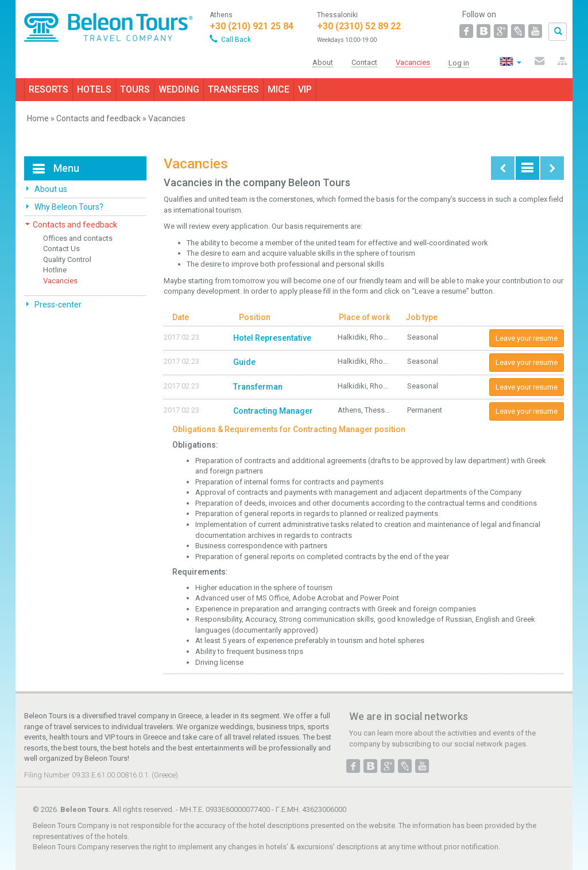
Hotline (55, 270)
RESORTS (49, 89)
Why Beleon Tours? (68, 207)
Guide (244, 362)
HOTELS (94, 89)
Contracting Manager (273, 411)
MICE (278, 89)
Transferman (258, 387)
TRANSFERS (233, 89)
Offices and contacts (78, 238)
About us (50, 189)
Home (38, 118)
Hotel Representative (272, 338)
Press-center (57, 305)
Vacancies (60, 281)
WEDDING (179, 89)
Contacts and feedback (98, 118)
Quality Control (67, 259)
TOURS (135, 89)
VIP (305, 89)
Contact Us (61, 249)
